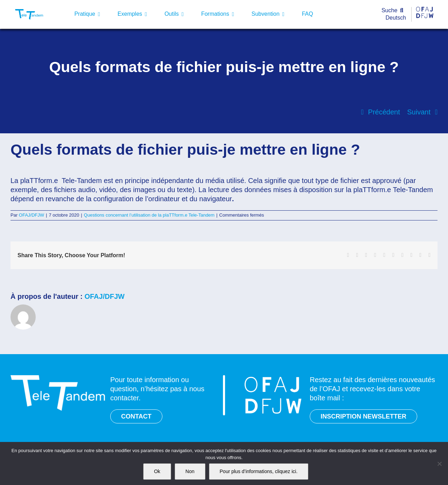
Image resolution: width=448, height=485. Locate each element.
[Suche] (394, 11)
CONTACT (136, 416)
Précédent (384, 112)
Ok (157, 471)
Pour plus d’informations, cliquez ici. (259, 471)
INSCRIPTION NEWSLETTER (363, 416)
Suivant (419, 112)
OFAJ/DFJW (31, 215)
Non (190, 471)
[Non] (439, 464)
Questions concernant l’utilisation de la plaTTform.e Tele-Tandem (149, 215)
